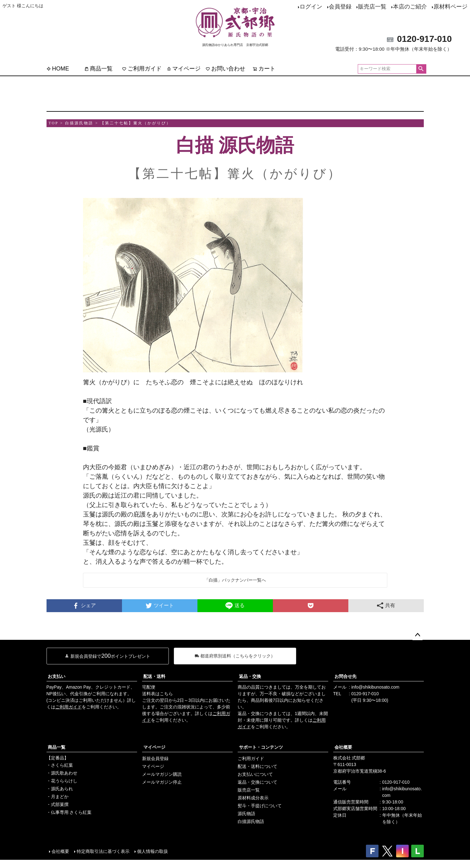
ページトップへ (417, 635)
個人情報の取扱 (152, 851)
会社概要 (343, 747)
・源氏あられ (60, 789)
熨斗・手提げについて (260, 806)
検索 (421, 69)
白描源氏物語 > (82, 123)
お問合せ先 (346, 676)
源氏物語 (246, 814)
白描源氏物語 (251, 821)
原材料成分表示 (253, 798)
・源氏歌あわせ (62, 773)
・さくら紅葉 (60, 765)
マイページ (184, 69)
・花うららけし (62, 781)
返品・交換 (250, 676)
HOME (58, 69)
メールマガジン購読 (162, 774)
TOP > (56, 123)
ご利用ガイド (142, 69)
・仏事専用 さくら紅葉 (69, 812)
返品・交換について (257, 782)
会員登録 (340, 7)
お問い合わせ (225, 69)
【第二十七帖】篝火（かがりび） (136, 123)
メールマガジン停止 (162, 782)
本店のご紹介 (410, 7)
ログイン (311, 7)
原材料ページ (451, 7)
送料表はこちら (158, 694)
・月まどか (58, 797)
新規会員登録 (155, 758)
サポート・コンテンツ (261, 747)
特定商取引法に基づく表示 (103, 851)
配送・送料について (257, 766)
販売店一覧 (372, 7)
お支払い (57, 676)
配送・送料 (154, 676)
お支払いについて (255, 774)
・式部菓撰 (58, 804)
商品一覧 (98, 69)
